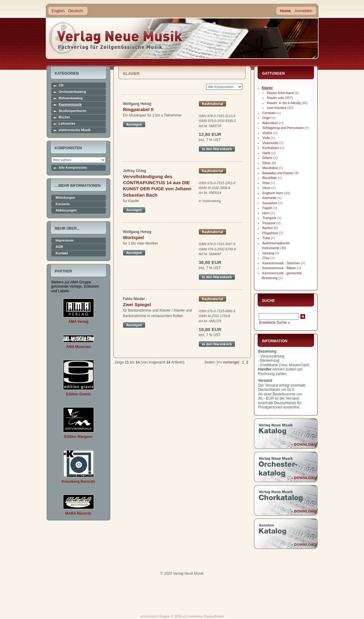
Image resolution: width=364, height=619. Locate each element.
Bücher (65, 117)
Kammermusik (70, 105)
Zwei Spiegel (137, 304)
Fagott (267, 208)
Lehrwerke (67, 124)
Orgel (267, 118)
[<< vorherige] (228, 362)
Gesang (268, 253)
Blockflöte (270, 178)
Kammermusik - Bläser (279, 268)
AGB (59, 247)
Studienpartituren (73, 111)
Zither (267, 163)
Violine (267, 133)
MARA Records (78, 513)
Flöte (266, 183)
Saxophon (270, 203)
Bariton (268, 228)
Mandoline (270, 168)
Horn (266, 213)
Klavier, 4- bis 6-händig (284, 103)
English (58, 11)
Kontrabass (271, 148)
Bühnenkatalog (71, 98)
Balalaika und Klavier (278, 173)
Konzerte (63, 204)
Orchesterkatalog (72, 92)
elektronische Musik (75, 130)
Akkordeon (270, 123)
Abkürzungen (66, 210)
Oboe (267, 188)
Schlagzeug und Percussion (283, 128)
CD (61, 85)
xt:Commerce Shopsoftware (203, 616)
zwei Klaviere (277, 108)
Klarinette (269, 198)
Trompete (270, 218)
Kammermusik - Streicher (281, 263)
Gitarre (268, 158)
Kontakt (62, 253)
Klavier (267, 88)
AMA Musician (78, 347)
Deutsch (75, 11)
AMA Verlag (78, 322)
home (116, 38)
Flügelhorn (270, 233)
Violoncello (270, 143)
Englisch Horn (273, 193)
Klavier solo (276, 98)
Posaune (269, 223)
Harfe (267, 153)
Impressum (65, 240)
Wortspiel (134, 237)
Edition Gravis (78, 394)
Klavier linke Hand (281, 93)
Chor (266, 258)
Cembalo (269, 113)
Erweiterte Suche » (274, 323)
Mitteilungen (66, 198)
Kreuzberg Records (78, 482)
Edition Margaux (78, 437)
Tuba (266, 238)
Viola (266, 138)
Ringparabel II (138, 109)
